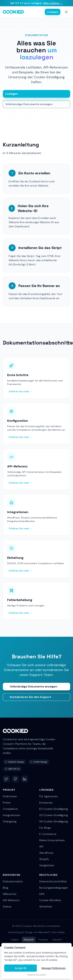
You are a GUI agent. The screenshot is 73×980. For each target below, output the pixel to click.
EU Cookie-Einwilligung (54, 809)
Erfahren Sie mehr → (21, 391)
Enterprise (46, 803)
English (15, 940)
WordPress (46, 853)
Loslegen (53, 12)
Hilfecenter (10, 894)
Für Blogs (45, 828)
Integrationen (11, 815)
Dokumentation (13, 881)
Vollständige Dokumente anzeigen (29, 104)
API (41, 847)
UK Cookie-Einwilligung (54, 821)
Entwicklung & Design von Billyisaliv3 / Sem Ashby (36, 932)
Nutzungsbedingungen (54, 888)
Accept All (20, 968)
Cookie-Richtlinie (50, 900)
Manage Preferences (53, 968)
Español (57, 940)
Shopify (44, 859)
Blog (6, 888)
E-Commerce (48, 834)
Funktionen (10, 796)
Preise (7, 803)
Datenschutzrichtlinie (53, 881)
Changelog (10, 821)
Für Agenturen (49, 796)
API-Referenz (11, 900)
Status (7, 907)
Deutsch (29, 940)
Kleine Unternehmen (52, 840)
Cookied (42, 975)
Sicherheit (46, 907)
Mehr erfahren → (53, 3)
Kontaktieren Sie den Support (31, 697)
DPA (42, 894)
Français (43, 940)
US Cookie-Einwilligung (54, 815)
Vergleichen (47, 865)
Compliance (10, 809)
